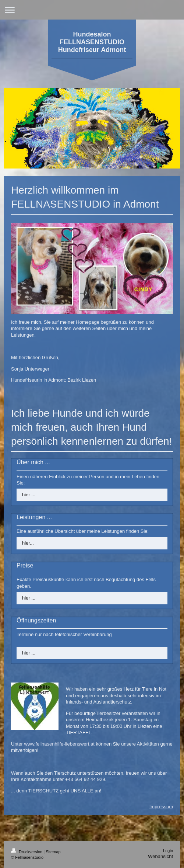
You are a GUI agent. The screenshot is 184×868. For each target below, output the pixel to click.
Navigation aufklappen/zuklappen (92, 10)
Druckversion (27, 852)
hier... (28, 543)
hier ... (29, 495)
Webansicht (160, 856)
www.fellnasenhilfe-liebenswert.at (59, 744)
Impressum (161, 807)
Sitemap (53, 852)
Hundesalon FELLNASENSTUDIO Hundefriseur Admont (92, 42)
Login (168, 851)
